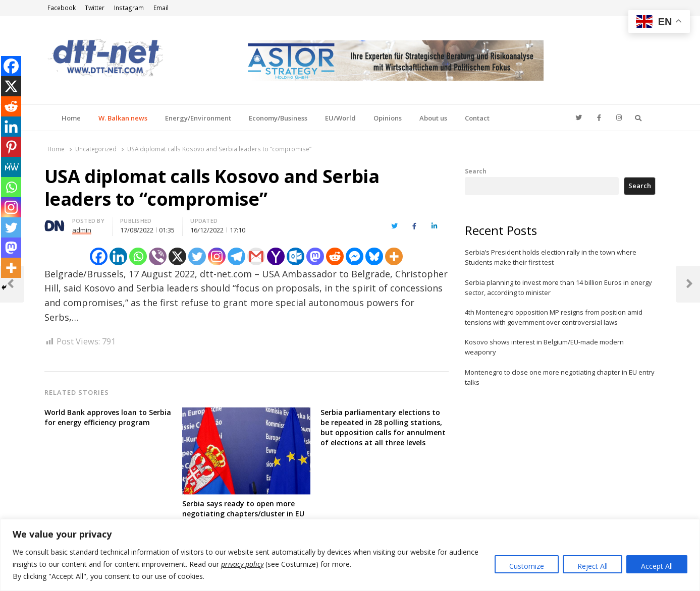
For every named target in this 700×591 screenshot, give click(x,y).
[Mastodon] (315, 256)
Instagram (129, 8)
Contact (477, 118)
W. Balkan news (123, 118)
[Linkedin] (118, 256)
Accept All (657, 566)
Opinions (388, 118)
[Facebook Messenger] (355, 256)
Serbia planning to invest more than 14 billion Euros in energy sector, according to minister (558, 287)
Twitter (95, 8)
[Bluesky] (374, 256)
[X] (177, 256)
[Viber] (158, 256)
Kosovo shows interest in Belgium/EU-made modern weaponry (544, 347)
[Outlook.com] (295, 256)
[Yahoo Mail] (276, 256)
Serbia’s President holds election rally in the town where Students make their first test (551, 257)
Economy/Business (278, 118)
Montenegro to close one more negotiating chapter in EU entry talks (560, 377)
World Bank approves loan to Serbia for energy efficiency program (108, 417)
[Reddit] (335, 256)
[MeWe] (11, 167)
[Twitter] (197, 256)
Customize (527, 566)
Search (476, 171)
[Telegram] (236, 256)
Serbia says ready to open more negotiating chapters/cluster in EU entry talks (243, 514)
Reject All (593, 566)
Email (161, 8)
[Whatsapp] (138, 256)
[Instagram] (217, 256)
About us (433, 118)
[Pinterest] (11, 147)
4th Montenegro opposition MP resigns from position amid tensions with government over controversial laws (554, 317)
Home (71, 118)
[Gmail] (256, 256)
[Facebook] (99, 256)
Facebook (62, 8)
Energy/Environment (198, 118)
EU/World (340, 118)
